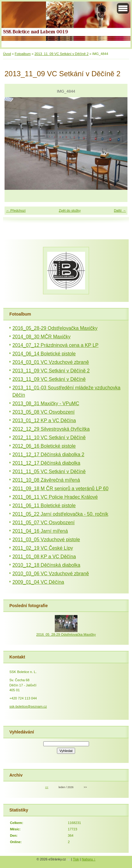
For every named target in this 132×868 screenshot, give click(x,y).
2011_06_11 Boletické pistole (44, 506)
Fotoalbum (23, 54)
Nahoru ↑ (89, 859)
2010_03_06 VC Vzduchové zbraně (51, 574)
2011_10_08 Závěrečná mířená (46, 480)
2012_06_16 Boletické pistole (44, 446)
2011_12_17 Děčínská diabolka (46, 463)
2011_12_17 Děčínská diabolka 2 (48, 455)
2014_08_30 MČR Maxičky (41, 337)
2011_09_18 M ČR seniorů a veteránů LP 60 (60, 489)
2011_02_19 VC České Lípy (43, 548)
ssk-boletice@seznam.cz (28, 706)
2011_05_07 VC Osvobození (43, 523)
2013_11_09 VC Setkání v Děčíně (49, 379)
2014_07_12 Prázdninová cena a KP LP (55, 345)
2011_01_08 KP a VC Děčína (44, 557)
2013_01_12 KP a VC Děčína (44, 420)
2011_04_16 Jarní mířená (40, 531)
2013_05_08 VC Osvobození (43, 412)
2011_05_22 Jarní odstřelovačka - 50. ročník (60, 514)
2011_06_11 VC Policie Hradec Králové (55, 497)
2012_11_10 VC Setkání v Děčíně (49, 437)
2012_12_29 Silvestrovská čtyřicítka (51, 429)
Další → (120, 210)
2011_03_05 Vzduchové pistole (46, 540)
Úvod (7, 54)
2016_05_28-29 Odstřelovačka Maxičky (55, 328)
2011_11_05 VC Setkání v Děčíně (49, 472)
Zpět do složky (70, 210)
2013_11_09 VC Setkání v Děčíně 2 (62, 54)
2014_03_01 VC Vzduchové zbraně (51, 362)
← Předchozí (16, 210)
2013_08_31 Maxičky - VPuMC (46, 403)
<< (47, 787)
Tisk (76, 859)
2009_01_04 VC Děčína (38, 582)
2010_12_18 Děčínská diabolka (46, 565)
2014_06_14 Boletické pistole (44, 354)
